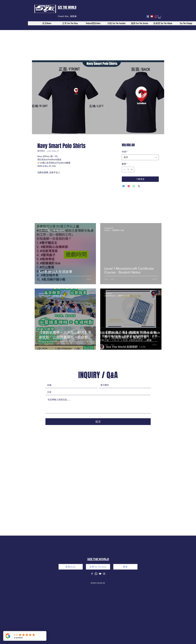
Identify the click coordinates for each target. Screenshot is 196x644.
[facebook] (148, 16)
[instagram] (156, 16)
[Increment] (132, 169)
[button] (160, 17)
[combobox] (140, 157)
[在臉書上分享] (124, 186)
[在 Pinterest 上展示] (129, 186)
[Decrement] (124, 169)
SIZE (125, 152)
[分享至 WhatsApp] (134, 186)
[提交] (98, 422)
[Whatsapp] (96, 574)
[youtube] (152, 16)
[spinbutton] (128, 169)
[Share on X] (139, 186)
